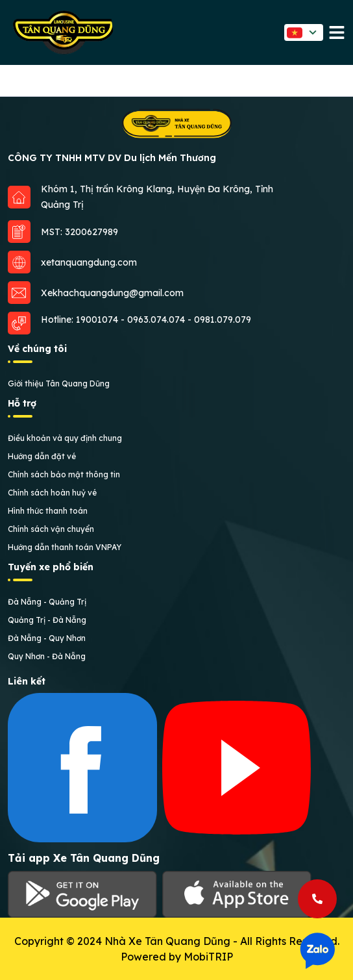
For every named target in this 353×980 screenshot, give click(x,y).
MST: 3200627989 (79, 232)
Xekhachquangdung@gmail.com (112, 293)
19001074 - (102, 320)
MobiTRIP (208, 957)
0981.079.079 (223, 320)
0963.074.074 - (161, 320)
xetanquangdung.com (89, 262)
